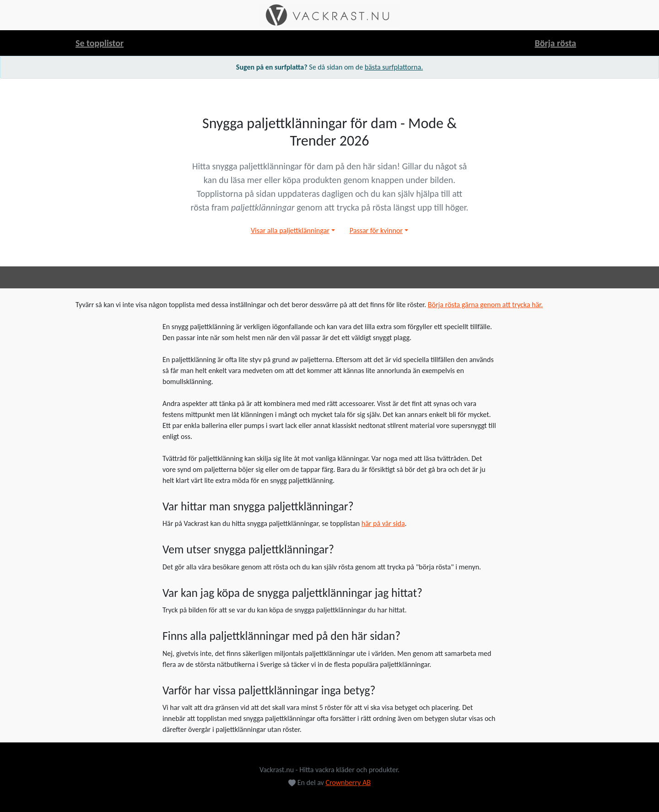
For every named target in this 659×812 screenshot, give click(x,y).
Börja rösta (555, 43)
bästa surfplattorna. (394, 67)
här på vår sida (383, 523)
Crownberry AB (348, 782)
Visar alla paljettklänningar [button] (290, 230)
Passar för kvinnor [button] (376, 230)
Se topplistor (100, 43)
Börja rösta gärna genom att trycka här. (485, 305)
